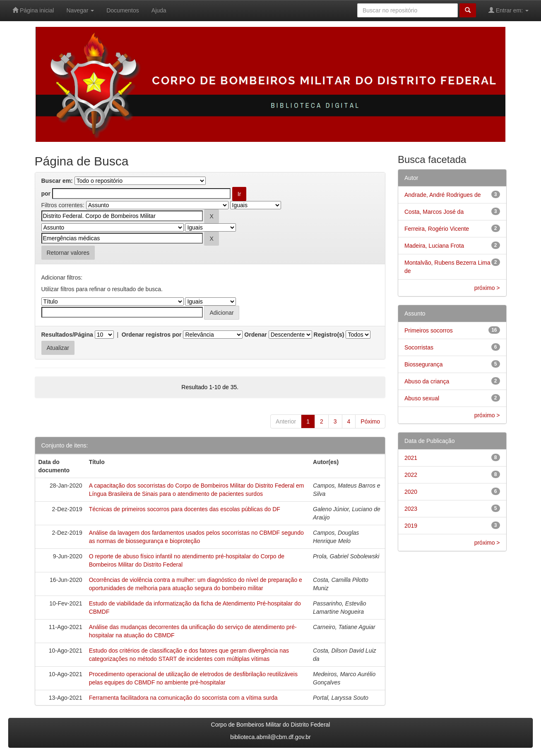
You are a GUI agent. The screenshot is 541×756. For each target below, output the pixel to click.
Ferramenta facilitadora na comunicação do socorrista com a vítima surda (183, 698)
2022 (411, 475)
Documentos (123, 10)
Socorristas (419, 347)
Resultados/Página (67, 335)
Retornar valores (68, 253)
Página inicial (33, 10)
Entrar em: (509, 10)
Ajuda (159, 10)
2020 (411, 492)
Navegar (80, 10)
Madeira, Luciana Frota (434, 246)
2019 (411, 526)
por (46, 194)
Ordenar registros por (152, 335)
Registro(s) (329, 335)
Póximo (370, 421)
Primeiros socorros (429, 330)
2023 (411, 509)
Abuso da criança (427, 381)
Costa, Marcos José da (434, 212)
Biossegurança (424, 364)
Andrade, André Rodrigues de (442, 195)
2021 (411, 458)
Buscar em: (57, 181)
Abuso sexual (422, 398)
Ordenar (255, 335)
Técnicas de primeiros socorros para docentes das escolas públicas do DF (185, 509)
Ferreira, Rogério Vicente (437, 229)
